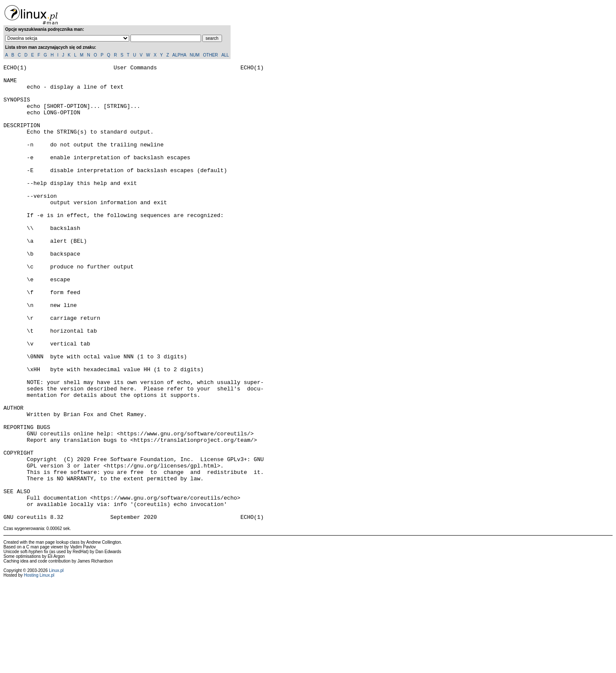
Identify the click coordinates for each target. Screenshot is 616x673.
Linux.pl (56, 662)
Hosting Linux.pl (39, 666)
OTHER (211, 55)
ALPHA (179, 55)
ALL (225, 55)
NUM (194, 55)
